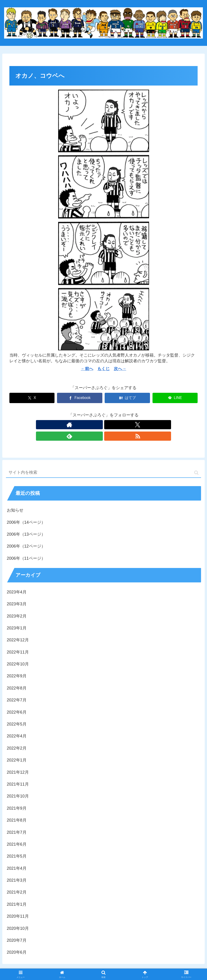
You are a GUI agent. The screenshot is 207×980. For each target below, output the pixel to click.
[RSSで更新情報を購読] (119, 425)
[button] (196, 461)
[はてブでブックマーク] (127, 398)
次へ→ (120, 369)
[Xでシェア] (32, 398)
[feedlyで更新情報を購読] (109, 425)
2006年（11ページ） (26, 547)
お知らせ (15, 499)
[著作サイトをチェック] (88, 425)
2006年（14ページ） (26, 511)
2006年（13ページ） (26, 523)
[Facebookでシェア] (80, 398)
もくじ (103, 369)
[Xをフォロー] (98, 425)
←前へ (87, 369)
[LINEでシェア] (175, 398)
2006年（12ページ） (26, 535)
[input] (104, 461)
